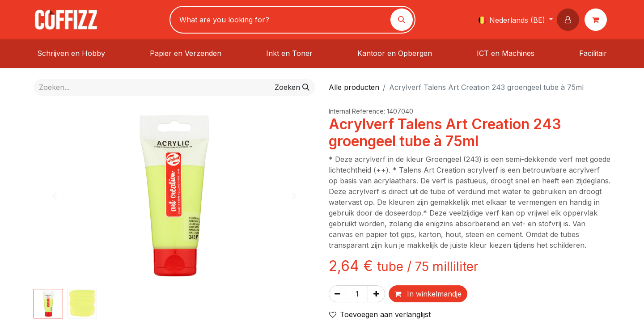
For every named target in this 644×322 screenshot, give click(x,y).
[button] (570, 20)
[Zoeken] (402, 20)
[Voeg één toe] (376, 294)
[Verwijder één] (337, 294)
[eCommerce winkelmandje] (597, 20)
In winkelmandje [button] (428, 294)
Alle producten (354, 87)
